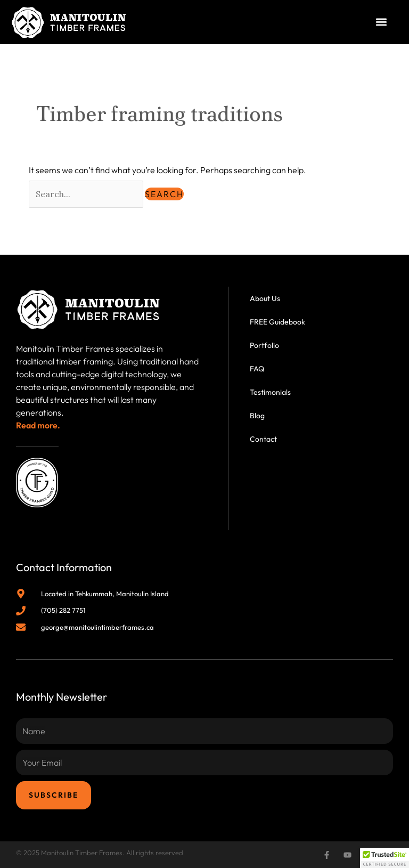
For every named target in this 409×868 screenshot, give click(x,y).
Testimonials (270, 392)
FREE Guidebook (277, 322)
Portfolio (264, 345)
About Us (265, 298)
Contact (263, 439)
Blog (257, 416)
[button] (382, 22)
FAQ (257, 369)
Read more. (38, 425)
